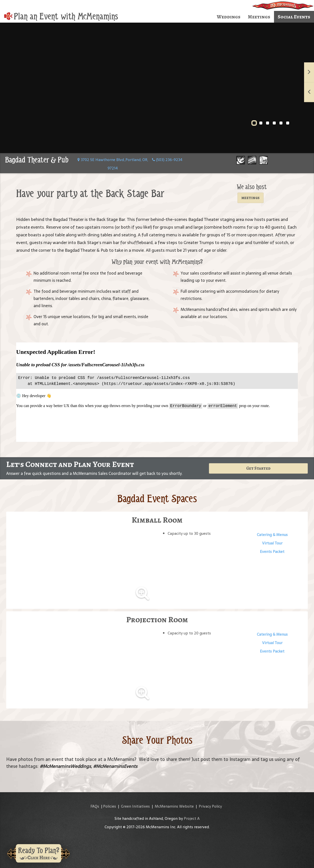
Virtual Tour (272, 543)
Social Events (294, 17)
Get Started (258, 468)
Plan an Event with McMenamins (61, 16)
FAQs (95, 806)
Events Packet (272, 552)
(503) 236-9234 (167, 160)
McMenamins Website (174, 806)
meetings (251, 198)
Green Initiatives (135, 806)
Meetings (259, 17)
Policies (110, 806)
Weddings (229, 17)
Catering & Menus (272, 535)
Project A (192, 818)
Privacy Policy (210, 806)
